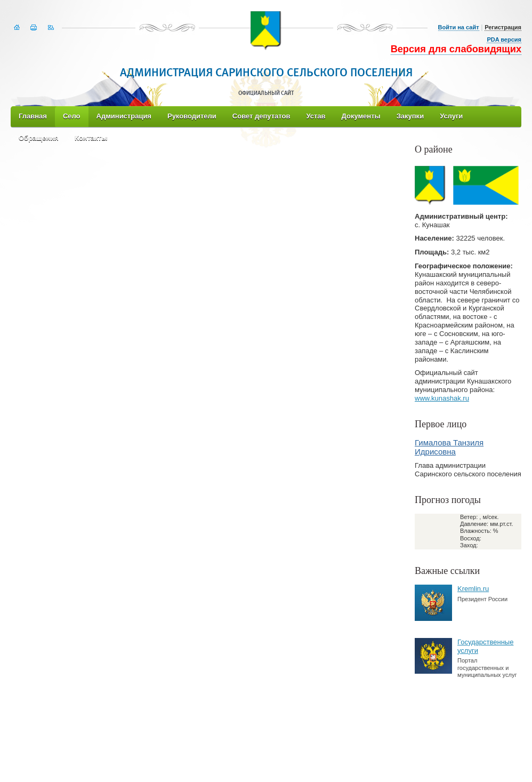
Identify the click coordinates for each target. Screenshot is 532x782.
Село (72, 116)
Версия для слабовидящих (456, 49)
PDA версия (504, 39)
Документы (361, 116)
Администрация (124, 116)
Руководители (192, 116)
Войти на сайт (459, 27)
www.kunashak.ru (442, 398)
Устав (316, 116)
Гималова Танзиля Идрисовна (449, 447)
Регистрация (503, 27)
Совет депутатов (261, 116)
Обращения (39, 138)
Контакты (91, 138)
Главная (33, 116)
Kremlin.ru (473, 589)
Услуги (451, 116)
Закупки (410, 116)
